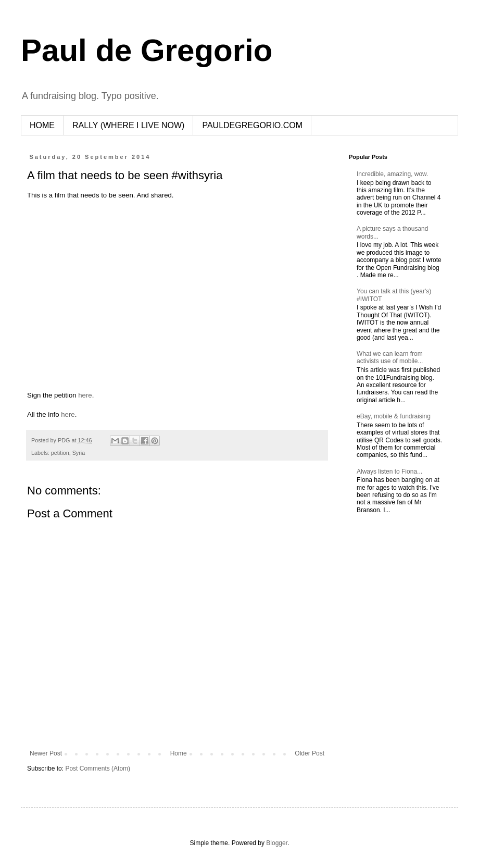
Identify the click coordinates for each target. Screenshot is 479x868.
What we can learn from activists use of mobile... (390, 357)
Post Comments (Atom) (98, 768)
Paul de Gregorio (147, 50)
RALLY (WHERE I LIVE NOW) (128, 125)
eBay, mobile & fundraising (394, 416)
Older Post (310, 753)
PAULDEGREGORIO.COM (252, 125)
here (85, 395)
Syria (79, 453)
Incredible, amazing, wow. (392, 174)
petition (60, 453)
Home (179, 753)
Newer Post (46, 753)
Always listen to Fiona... (389, 472)
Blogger (277, 843)
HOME (42, 125)
